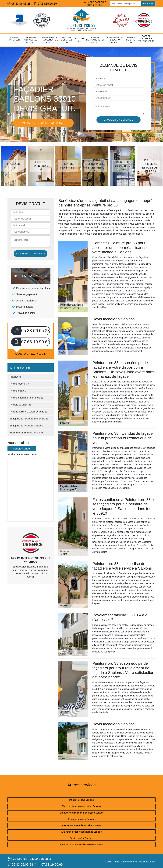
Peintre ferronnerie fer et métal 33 (95, 40)
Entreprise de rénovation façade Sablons (82, 832)
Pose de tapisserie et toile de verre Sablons (81, 844)
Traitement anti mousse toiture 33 (31, 40)
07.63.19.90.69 (45, 4)
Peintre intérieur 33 (15, 40)
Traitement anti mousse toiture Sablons (81, 806)
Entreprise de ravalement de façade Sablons (81, 813)
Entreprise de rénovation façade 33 (115, 40)
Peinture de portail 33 (67, 40)
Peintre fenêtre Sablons (81, 838)
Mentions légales (147, 862)
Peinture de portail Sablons (81, 819)
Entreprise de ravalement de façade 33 (50, 40)
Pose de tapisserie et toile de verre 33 (146, 40)
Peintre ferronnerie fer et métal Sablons (81, 825)
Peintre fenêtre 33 (131, 40)
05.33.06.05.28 (19, 4)
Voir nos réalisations (43, 123)
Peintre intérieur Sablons (81, 800)
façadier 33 (79, 40)
